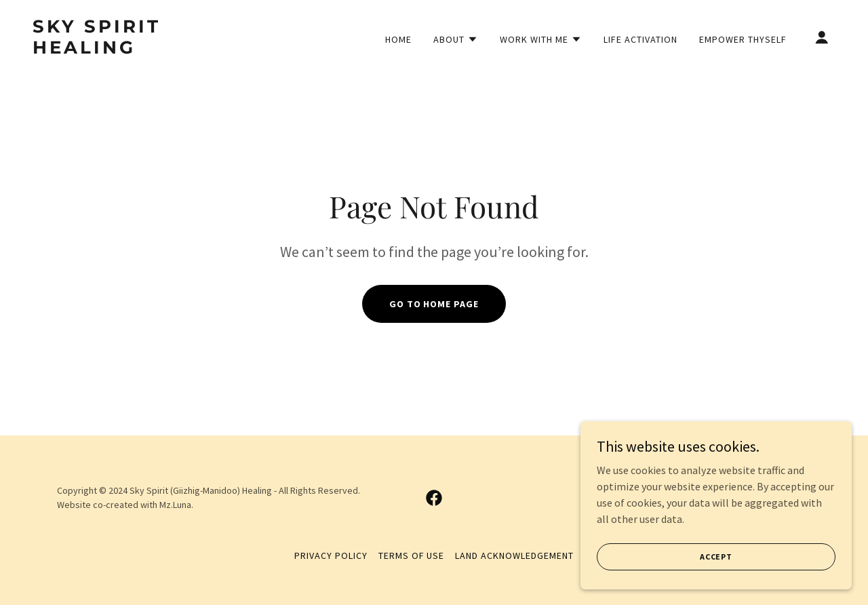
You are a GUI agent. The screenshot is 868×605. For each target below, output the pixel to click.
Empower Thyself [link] (743, 39)
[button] (456, 39)
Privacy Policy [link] (331, 555)
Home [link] (398, 39)
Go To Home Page (434, 304)
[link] (145, 50)
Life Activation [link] (640, 39)
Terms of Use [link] (412, 555)
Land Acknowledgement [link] (514, 555)
